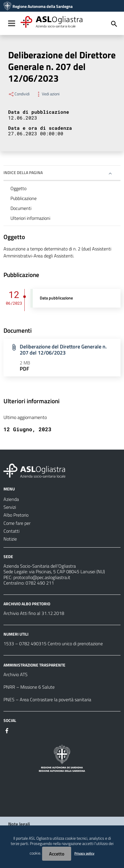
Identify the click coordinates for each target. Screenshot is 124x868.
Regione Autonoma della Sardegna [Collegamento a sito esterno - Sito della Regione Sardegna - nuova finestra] (43, 6)
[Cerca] (114, 24)
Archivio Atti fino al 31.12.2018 (34, 613)
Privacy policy (84, 853)
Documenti (21, 208)
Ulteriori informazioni (30, 218)
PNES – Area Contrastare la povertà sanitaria (47, 699)
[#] (7, 730)
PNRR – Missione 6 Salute (29, 687)
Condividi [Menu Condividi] (19, 94)
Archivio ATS (16, 674)
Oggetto (18, 188)
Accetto (57, 854)
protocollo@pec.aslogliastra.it (42, 577)
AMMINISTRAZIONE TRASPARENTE (34, 665)
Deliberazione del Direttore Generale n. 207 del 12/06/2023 (63, 350)
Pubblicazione (24, 198)
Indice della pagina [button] (23, 172)
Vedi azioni (47, 94)
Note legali (19, 824)
